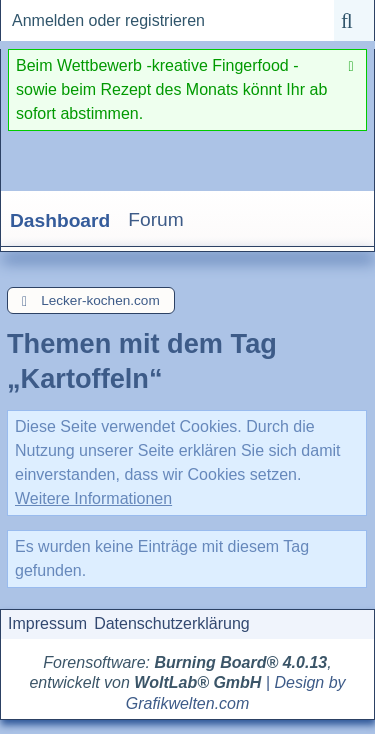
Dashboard (60, 220)
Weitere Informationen (93, 498)
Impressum (47, 623)
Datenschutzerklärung (172, 623)
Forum (155, 219)
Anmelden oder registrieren (108, 20)
